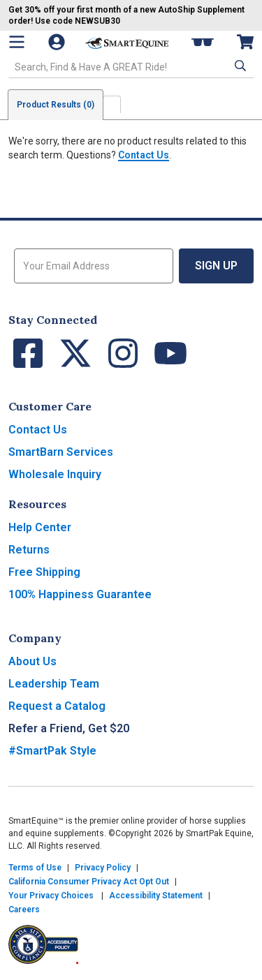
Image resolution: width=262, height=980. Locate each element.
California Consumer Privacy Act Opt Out (89, 882)
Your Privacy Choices (51, 896)
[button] (239, 66)
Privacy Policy (103, 868)
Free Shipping (44, 572)
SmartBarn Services (61, 452)
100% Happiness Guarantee (80, 594)
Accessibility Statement (156, 896)
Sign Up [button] (216, 266)
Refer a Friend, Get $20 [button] (69, 728)
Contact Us (144, 155)
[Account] (58, 42)
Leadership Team (54, 684)
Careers (24, 910)
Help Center (40, 527)
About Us (32, 661)
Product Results (56, 105)
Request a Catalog (57, 706)
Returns (29, 550)
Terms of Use (35, 868)
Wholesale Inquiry (55, 474)
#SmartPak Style (52, 751)
